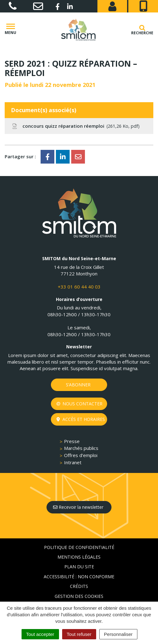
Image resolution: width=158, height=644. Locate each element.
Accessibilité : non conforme (79, 577)
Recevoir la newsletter (78, 507)
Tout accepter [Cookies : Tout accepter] (40, 634)
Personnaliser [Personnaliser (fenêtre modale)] (118, 634)
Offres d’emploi (81, 455)
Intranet (73, 462)
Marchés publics (81, 448)
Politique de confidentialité (79, 547)
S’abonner (78, 385)
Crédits (79, 586)
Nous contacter (79, 404)
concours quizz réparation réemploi (75, 126)
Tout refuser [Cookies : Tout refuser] (79, 634)
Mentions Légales (79, 557)
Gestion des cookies (79, 596)
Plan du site (79, 567)
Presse (72, 441)
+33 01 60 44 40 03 (79, 287)
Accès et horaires (81, 419)
